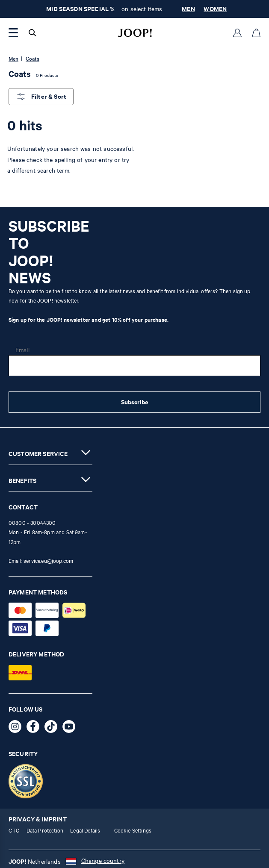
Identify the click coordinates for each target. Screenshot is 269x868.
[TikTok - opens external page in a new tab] (53, 728)
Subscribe (135, 402)
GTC (14, 830)
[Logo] (135, 33)
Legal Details (85, 830)
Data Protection (45, 830)
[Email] (134, 366)
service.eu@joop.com (48, 561)
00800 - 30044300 (32, 523)
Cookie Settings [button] (133, 830)
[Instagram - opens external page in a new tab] (18, 728)
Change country (103, 861)
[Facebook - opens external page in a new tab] (35, 728)
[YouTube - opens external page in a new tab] (71, 728)
